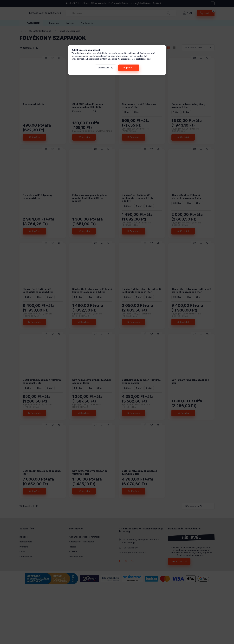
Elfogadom (127, 68)
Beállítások (104, 68)
